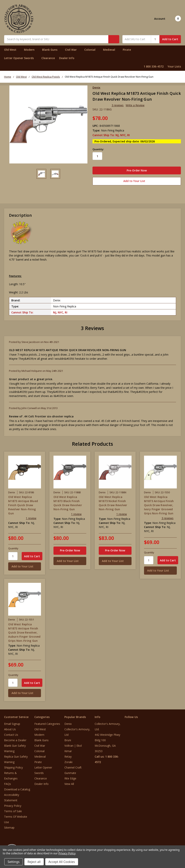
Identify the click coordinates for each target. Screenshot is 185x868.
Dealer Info (67, 58)
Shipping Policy (13, 767)
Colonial (92, 50)
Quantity (13, 547)
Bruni (68, 739)
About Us (10, 728)
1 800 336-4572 (154, 66)
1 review (31, 517)
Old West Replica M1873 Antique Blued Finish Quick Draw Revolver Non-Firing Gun (23, 504)
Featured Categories (47, 723)
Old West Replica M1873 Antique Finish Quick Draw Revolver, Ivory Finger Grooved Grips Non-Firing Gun (159, 504)
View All (69, 783)
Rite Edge (70, 778)
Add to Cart (170, 39)
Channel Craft (73, 767)
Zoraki (68, 761)
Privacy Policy (13, 805)
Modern (31, 50)
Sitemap (9, 827)
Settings (14, 862)
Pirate (129, 50)
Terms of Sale (13, 810)
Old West (12, 50)
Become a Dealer (15, 739)
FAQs (8, 783)
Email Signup (12, 723)
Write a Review (135, 105)
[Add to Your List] (25, 565)
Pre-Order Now (70, 549)
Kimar (68, 750)
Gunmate (70, 772)
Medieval (111, 50)
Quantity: (98, 149)
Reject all (34, 862)
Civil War (72, 50)
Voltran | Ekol (73, 745)
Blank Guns (51, 50)
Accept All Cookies (62, 862)
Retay (68, 756)
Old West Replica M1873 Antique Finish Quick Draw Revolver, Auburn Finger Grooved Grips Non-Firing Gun (24, 631)
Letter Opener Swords (21, 58)
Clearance (48, 58)
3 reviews (118, 105)
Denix (68, 723)
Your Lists (174, 66)
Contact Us (11, 734)
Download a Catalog (17, 789)
